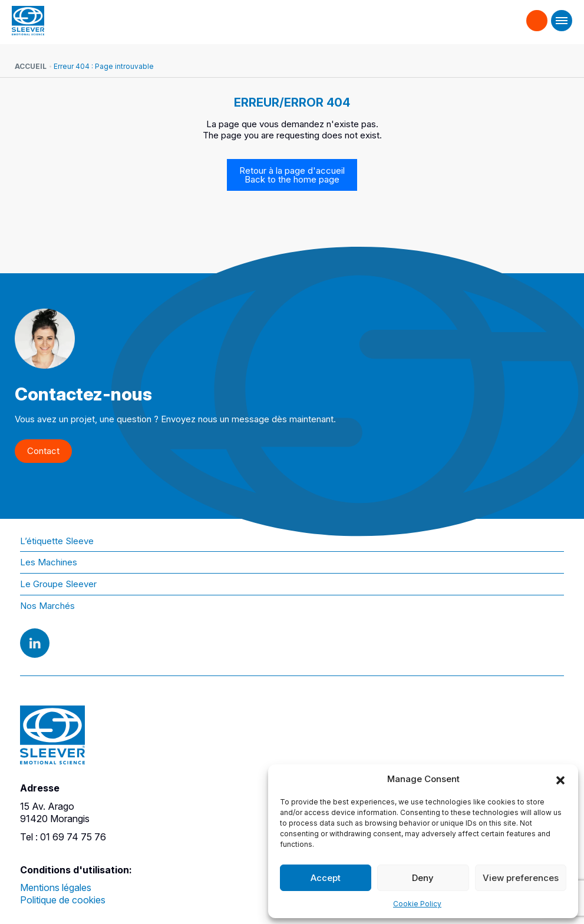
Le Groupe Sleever (58, 584)
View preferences (521, 878)
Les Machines (49, 562)
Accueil (31, 66)
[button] (560, 779)
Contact (537, 15)
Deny (423, 878)
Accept (326, 878)
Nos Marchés (47, 606)
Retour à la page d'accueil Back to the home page (292, 175)
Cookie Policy (417, 904)
